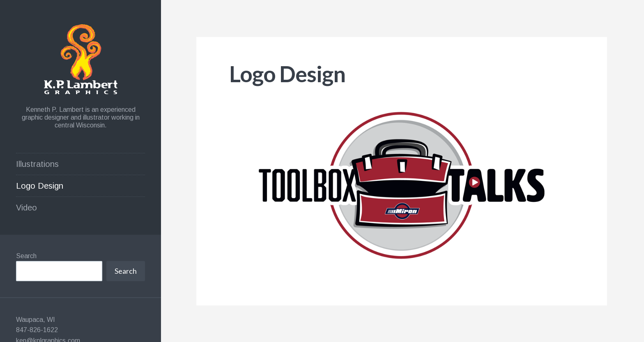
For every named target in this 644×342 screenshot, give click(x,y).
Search (26, 256)
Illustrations (37, 164)
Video (26, 208)
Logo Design (40, 186)
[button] (402, 185)
